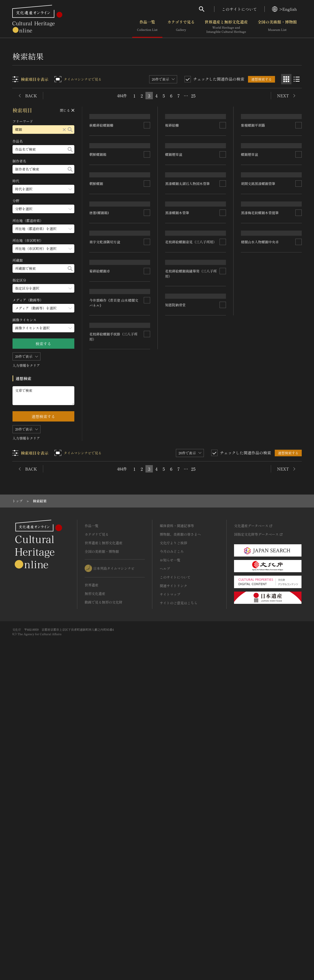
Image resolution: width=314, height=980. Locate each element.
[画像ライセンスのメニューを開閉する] (43, 328)
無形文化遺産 (95, 908)
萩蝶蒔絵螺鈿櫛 (102, 163)
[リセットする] (64, 130)
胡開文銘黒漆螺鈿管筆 (258, 375)
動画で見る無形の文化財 (104, 917)
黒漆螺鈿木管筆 (177, 466)
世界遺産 (92, 900)
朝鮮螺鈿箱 (98, 236)
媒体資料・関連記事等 (177, 840)
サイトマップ (170, 909)
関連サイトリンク (173, 900)
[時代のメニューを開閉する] (43, 189)
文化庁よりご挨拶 (173, 857)
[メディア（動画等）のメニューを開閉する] (43, 308)
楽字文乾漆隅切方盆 (105, 450)
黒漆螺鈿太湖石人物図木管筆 (188, 351)
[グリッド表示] (286, 79)
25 (193, 96)
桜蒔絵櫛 (172, 163)
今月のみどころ (172, 866)
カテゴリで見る (181, 27)
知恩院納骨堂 (100, 745)
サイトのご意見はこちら (179, 918)
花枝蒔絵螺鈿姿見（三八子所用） (191, 535)
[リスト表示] (297, 79)
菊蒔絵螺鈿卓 (100, 503)
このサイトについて (239, 9)
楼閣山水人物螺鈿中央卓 (184, 710)
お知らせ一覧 (170, 875)
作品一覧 (147, 27)
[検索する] (70, 130)
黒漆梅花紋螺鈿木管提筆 (260, 572)
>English (284, 9)
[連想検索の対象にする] (147, 163)
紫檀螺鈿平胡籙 (253, 188)
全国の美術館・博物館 (277, 27)
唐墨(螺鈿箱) (99, 381)
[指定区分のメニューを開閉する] (43, 288)
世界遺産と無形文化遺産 (226, 27)
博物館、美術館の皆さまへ (180, 849)
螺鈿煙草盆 (174, 236)
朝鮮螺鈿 (96, 309)
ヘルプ (165, 883)
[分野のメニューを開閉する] (43, 209)
